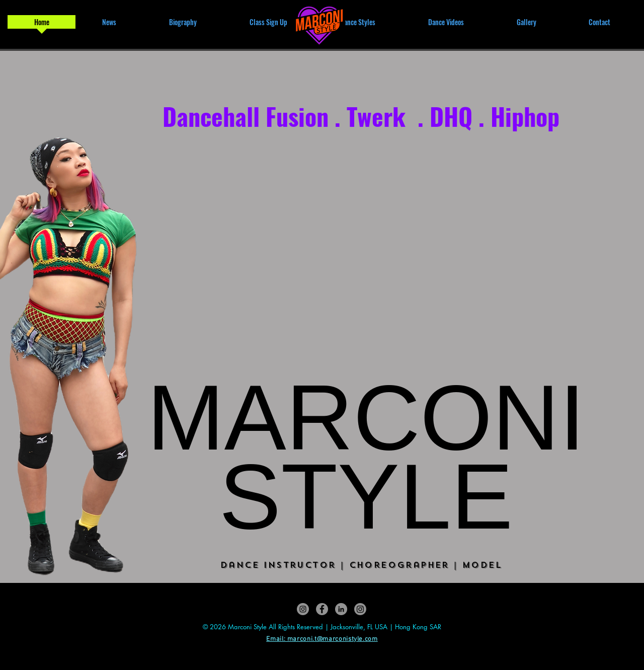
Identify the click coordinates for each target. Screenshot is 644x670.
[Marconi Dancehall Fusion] (322, 609)
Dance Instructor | (285, 565)
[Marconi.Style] (303, 609)
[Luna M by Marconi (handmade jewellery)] (360, 609)
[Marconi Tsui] (341, 609)
